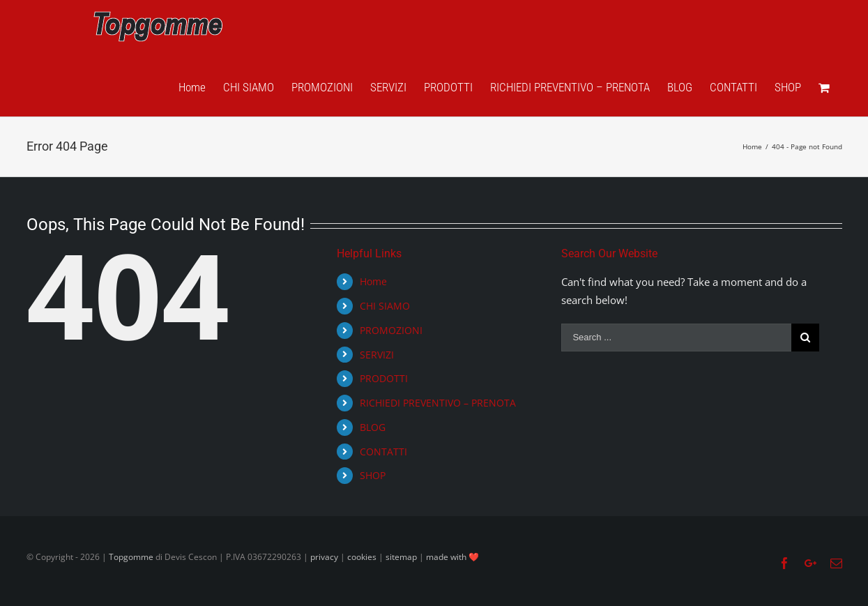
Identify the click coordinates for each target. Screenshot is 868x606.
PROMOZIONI (391, 330)
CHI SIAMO (385, 306)
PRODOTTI (384, 378)
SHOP (373, 475)
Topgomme (132, 557)
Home (373, 281)
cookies (362, 557)
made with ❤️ (452, 557)
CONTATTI (383, 452)
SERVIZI (377, 355)
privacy (324, 557)
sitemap (401, 557)
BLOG (373, 427)
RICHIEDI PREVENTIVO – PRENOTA (438, 403)
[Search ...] (676, 338)
